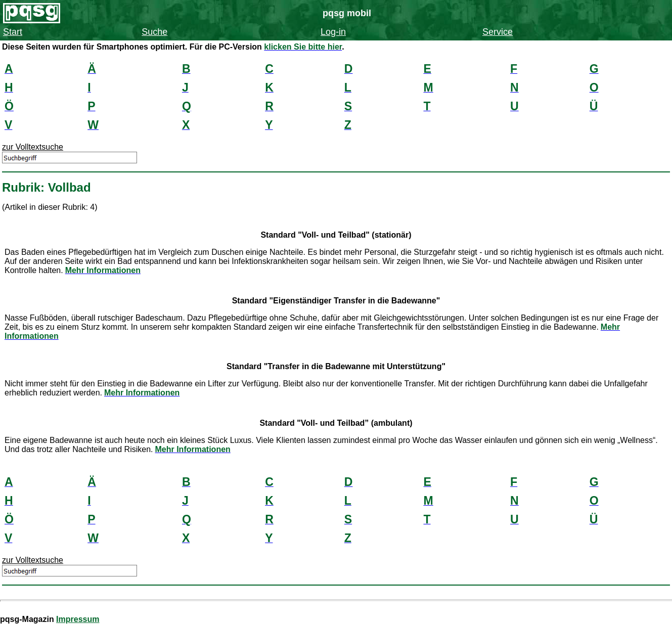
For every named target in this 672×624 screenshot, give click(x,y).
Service (498, 32)
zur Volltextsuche (33, 147)
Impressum (78, 619)
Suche (154, 32)
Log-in (333, 32)
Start (13, 32)
